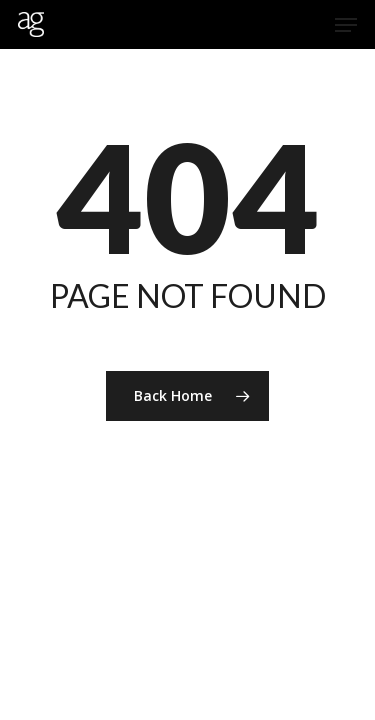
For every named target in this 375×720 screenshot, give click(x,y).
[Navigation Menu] (346, 25)
